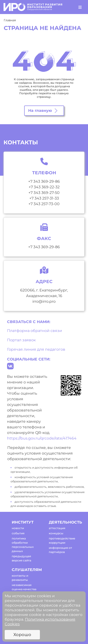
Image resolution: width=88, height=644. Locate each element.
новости (18, 528)
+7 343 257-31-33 (44, 198)
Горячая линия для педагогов (36, 349)
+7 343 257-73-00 (44, 204)
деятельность (63, 522)
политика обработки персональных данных (23, 545)
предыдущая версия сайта (21, 558)
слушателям (26, 570)
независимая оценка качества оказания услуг (24, 589)
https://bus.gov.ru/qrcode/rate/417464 (42, 438)
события (18, 533)
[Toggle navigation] (80, 7)
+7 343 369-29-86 (44, 181)
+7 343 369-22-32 (44, 187)
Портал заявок (21, 340)
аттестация (57, 528)
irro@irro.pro (44, 301)
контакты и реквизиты (20, 578)
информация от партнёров (60, 550)
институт (23, 522)
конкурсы (56, 533)
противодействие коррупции (62, 540)
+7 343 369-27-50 (44, 193)
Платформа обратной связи (34, 331)
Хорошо (22, 635)
